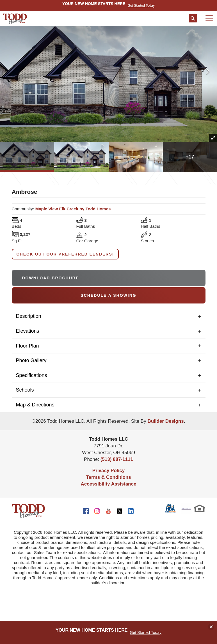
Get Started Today (146, 633)
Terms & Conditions (108, 477)
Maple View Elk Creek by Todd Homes (73, 209)
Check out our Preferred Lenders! (65, 254)
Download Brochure (51, 278)
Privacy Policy (109, 471)
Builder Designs (165, 421)
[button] (193, 19)
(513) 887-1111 (117, 459)
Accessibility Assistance (109, 484)
